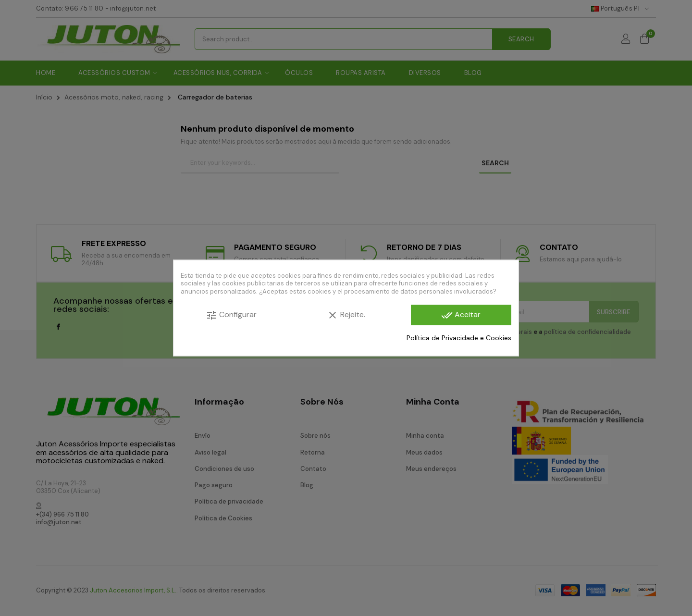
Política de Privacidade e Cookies (459, 337)
